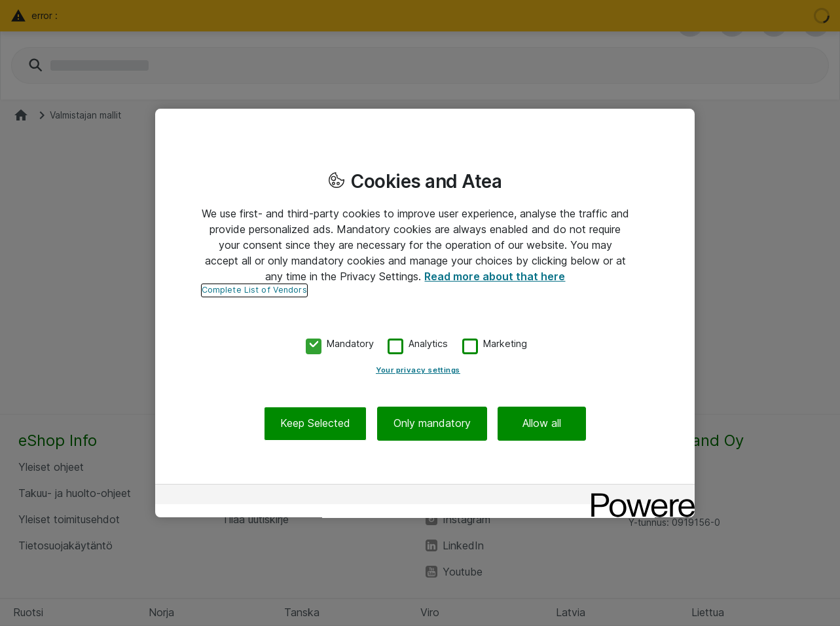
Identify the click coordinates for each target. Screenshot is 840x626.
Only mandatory (432, 424)
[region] (425, 313)
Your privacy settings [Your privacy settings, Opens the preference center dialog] (418, 371)
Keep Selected (315, 424)
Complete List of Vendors (254, 290)
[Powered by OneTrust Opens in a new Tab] (638, 496)
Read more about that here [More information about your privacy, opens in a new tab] (495, 276)
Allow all (542, 424)
